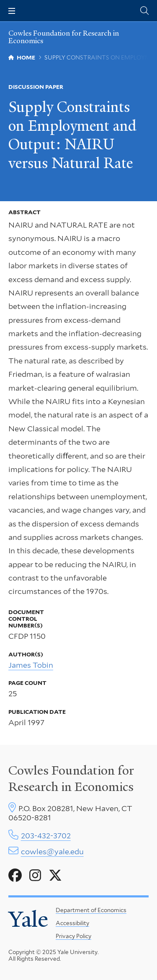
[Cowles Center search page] (144, 11)
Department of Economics (91, 910)
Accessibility (72, 923)
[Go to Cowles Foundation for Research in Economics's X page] (55, 876)
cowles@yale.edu (52, 852)
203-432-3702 (46, 836)
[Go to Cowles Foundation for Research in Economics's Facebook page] (15, 876)
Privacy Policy (73, 936)
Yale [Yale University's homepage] (28, 919)
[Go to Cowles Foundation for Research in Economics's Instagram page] (35, 876)
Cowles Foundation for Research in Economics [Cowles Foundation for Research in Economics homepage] (64, 37)
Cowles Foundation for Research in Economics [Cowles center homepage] (71, 778)
